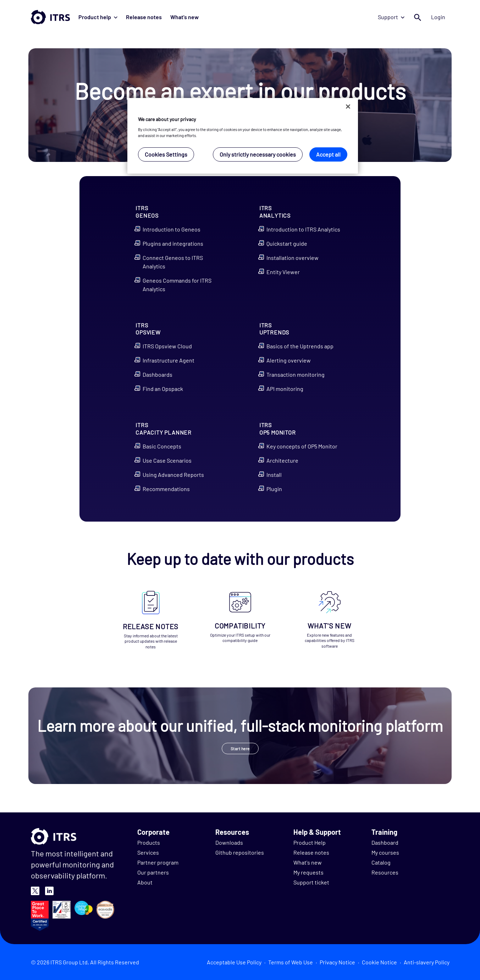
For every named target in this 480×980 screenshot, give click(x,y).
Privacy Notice (337, 962)
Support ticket (311, 882)
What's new (184, 17)
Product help (98, 17)
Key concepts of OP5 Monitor (302, 446)
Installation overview (293, 258)
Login (438, 17)
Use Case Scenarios (167, 460)
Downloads (229, 842)
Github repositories (240, 852)
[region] (243, 136)
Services (148, 852)
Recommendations (166, 489)
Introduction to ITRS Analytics (303, 229)
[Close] (348, 107)
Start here (240, 748)
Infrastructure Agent (169, 360)
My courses (385, 852)
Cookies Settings (166, 154)
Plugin (274, 489)
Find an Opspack (163, 389)
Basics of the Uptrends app (300, 346)
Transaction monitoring (296, 374)
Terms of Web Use (291, 962)
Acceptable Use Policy (234, 962)
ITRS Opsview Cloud (167, 346)
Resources (385, 872)
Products (149, 842)
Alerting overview (289, 360)
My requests (308, 872)
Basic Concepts (162, 446)
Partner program (158, 862)
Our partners (153, 872)
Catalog (381, 862)
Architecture (282, 460)
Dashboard (385, 842)
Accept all (328, 154)
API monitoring (285, 389)
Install (274, 475)
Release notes (144, 17)
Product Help (310, 842)
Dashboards (158, 374)
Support (391, 17)
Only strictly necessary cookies (258, 154)
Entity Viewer (283, 272)
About (145, 882)
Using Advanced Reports (173, 475)
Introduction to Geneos (172, 229)
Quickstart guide (287, 243)
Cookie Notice (379, 962)
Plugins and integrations (173, 243)
